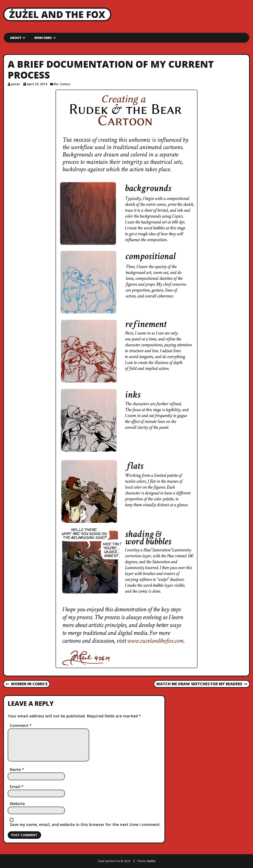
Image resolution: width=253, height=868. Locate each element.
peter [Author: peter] (16, 84)
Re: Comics (62, 84)
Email (17, 787)
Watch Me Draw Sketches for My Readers (202, 684)
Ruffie (151, 861)
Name (17, 769)
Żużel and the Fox (57, 14)
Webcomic (43, 38)
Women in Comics (27, 684)
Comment (21, 725)
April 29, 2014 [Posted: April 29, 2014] (37, 84)
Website (17, 804)
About (16, 38)
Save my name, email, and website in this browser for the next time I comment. (85, 824)
